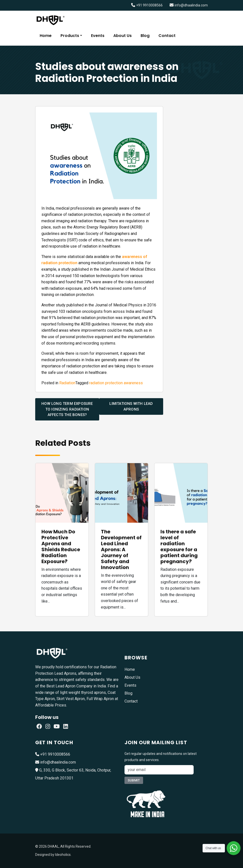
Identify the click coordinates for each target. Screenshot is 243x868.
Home (46, 36)
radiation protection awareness (116, 383)
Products (70, 36)
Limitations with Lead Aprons (131, 406)
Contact (167, 36)
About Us (122, 36)
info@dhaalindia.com (191, 5)
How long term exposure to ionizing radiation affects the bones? (67, 409)
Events (98, 36)
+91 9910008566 (149, 5)
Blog (145, 36)
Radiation (67, 383)
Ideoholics (63, 855)
